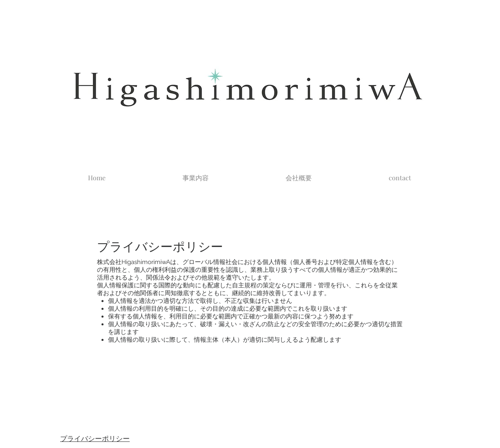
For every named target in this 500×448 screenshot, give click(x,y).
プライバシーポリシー (95, 439)
